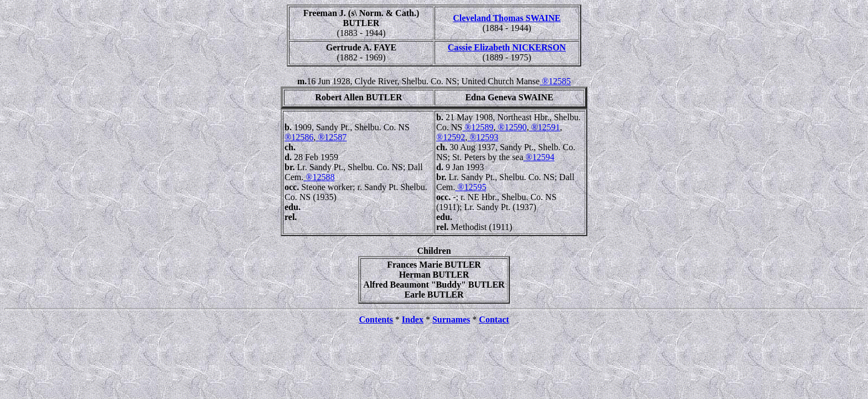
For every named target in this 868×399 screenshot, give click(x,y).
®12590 (511, 127)
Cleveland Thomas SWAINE (507, 18)
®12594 (539, 157)
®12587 (331, 137)
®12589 (478, 127)
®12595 (471, 187)
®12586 (299, 137)
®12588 (319, 177)
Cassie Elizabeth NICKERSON (507, 47)
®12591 (544, 127)
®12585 (555, 81)
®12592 (451, 137)
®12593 (483, 137)
